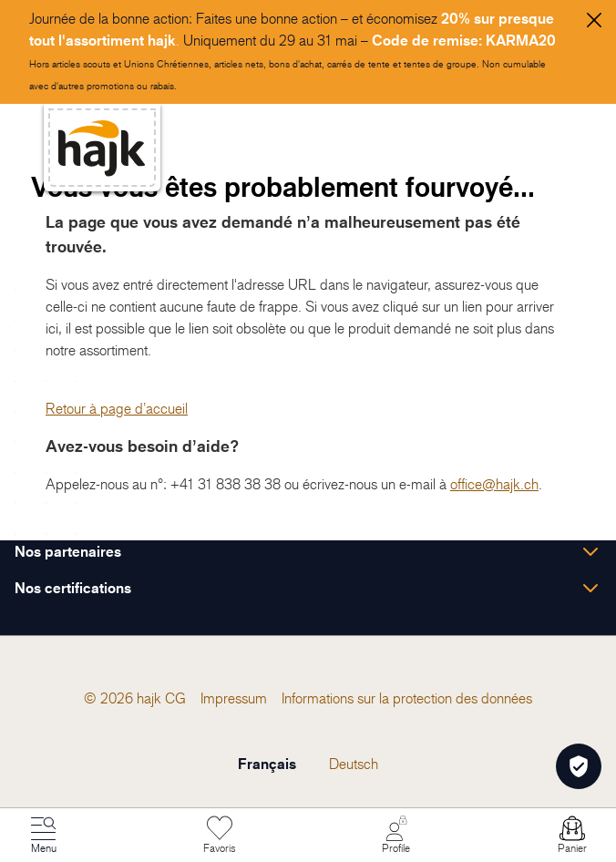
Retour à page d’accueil (117, 408)
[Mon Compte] (396, 836)
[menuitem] (175, 698)
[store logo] (102, 148)
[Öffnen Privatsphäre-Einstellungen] (579, 766)
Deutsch (354, 764)
